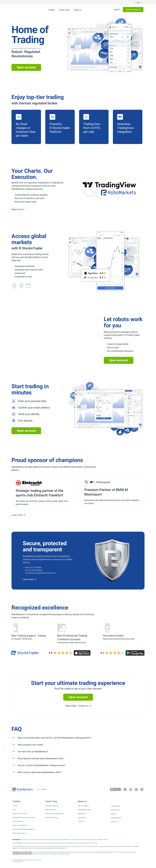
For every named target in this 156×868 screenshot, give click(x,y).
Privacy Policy (115, 806)
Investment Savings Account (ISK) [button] (24, 818)
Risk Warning (115, 810)
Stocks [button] (15, 806)
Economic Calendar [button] (52, 806)
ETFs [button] (14, 810)
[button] (137, 2)
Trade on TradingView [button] (20, 825)
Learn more (18, 515)
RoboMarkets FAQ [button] (51, 818)
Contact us (84, 706)
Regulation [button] (82, 814)
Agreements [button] (82, 818)
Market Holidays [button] (51, 810)
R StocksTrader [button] (18, 821)
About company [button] (83, 806)
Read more (18, 209)
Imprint (113, 814)
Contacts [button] (81, 821)
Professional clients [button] (19, 833)
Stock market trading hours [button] (54, 814)
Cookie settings (116, 818)
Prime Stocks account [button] (20, 814)
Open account (26, 67)
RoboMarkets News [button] (85, 810)
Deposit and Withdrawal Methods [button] (24, 829)
